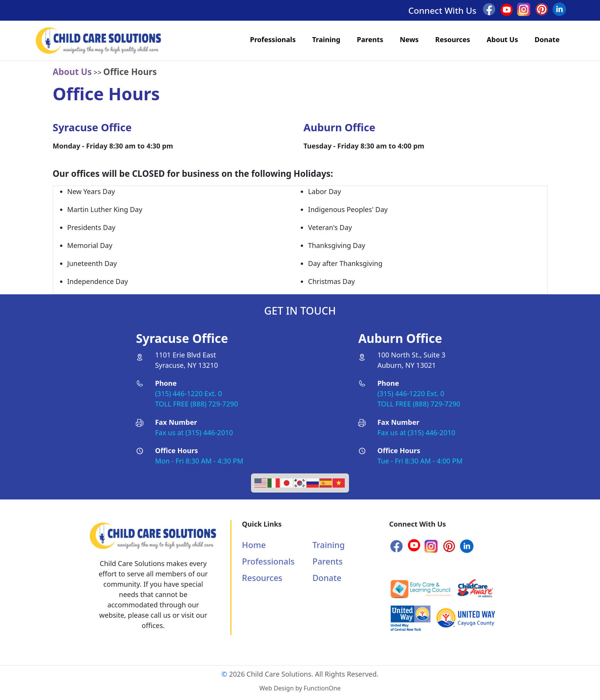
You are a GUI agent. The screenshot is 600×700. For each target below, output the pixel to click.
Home (254, 545)
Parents (370, 39)
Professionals (273, 39)
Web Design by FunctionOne (300, 688)
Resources (452, 39)
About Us (502, 39)
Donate (547, 39)
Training (326, 39)
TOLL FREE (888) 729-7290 (196, 404)
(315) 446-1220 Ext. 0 (188, 393)
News (409, 39)
